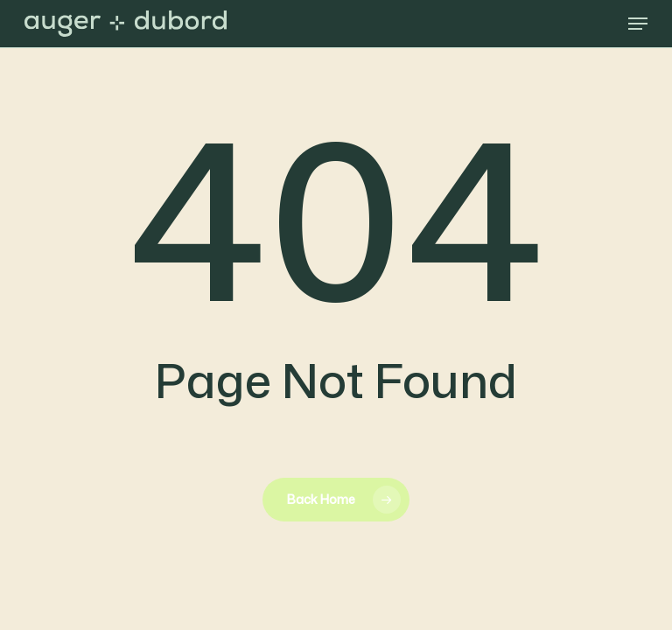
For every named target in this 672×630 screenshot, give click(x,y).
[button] (638, 24)
